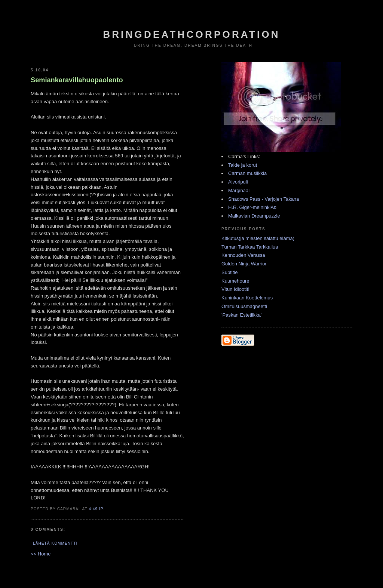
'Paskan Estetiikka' (242, 315)
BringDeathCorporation (191, 34)
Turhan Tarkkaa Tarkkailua (250, 247)
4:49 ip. (96, 509)
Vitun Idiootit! (235, 289)
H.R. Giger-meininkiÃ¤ (252, 207)
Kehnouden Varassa (243, 255)
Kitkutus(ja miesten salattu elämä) (258, 238)
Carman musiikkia (247, 173)
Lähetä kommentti (55, 543)
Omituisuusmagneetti (244, 306)
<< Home (41, 554)
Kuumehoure (235, 281)
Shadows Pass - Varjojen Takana (264, 199)
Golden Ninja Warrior (244, 264)
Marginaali (239, 190)
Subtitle (229, 272)
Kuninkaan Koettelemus (247, 298)
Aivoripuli (238, 182)
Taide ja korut (243, 165)
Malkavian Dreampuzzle (254, 216)
